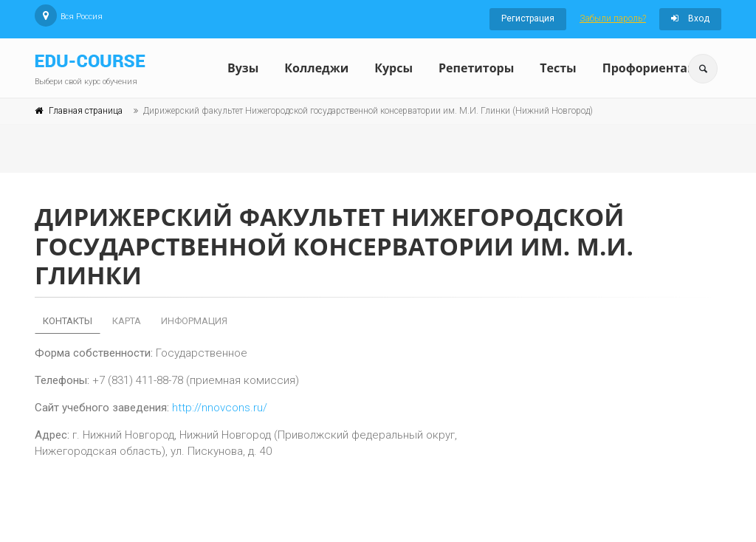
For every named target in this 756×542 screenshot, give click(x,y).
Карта (127, 321)
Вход (690, 18)
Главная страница (86, 111)
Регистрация (528, 18)
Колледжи (316, 68)
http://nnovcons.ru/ (220, 408)
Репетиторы (476, 68)
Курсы (394, 68)
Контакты (68, 321)
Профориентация (657, 68)
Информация (194, 321)
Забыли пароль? (613, 18)
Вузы (243, 68)
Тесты (558, 68)
